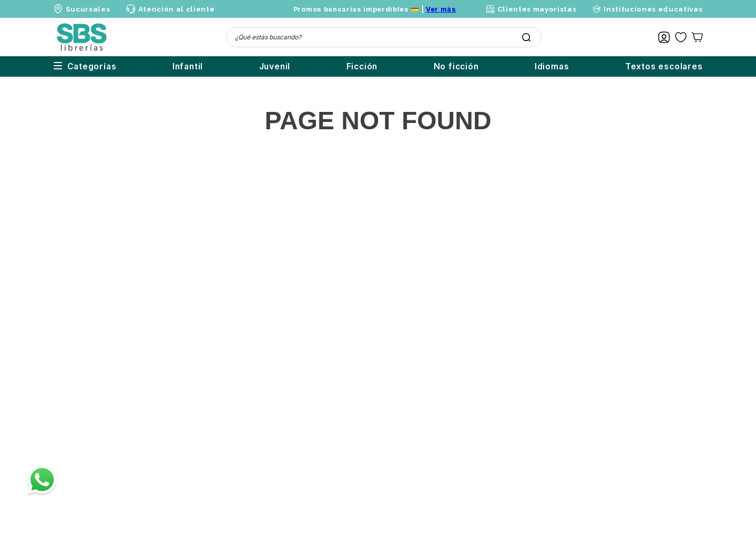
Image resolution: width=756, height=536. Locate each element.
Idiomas (542, 66)
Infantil (135, 66)
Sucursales (88, 9)
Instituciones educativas (653, 9)
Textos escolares (664, 66)
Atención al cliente (177, 9)
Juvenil (233, 66)
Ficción (331, 66)
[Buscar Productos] (526, 37)
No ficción (435, 66)
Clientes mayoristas (537, 9)
